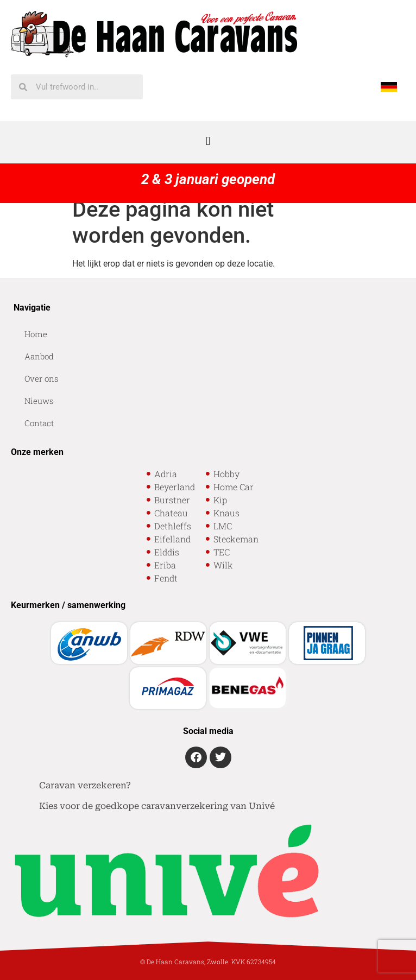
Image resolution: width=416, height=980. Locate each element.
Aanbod (39, 356)
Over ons (41, 378)
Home (36, 334)
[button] (208, 141)
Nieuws (39, 401)
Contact (39, 423)
